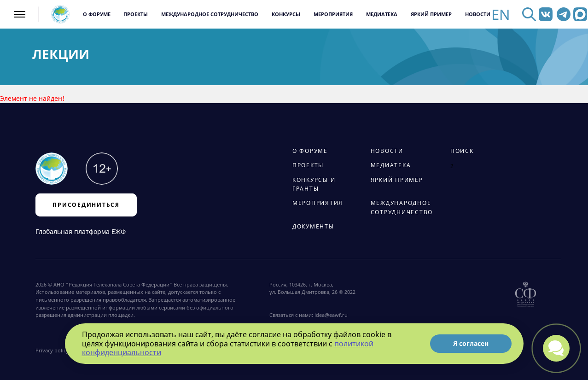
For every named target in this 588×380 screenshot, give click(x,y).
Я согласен (471, 343)
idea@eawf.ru (331, 315)
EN (501, 15)
